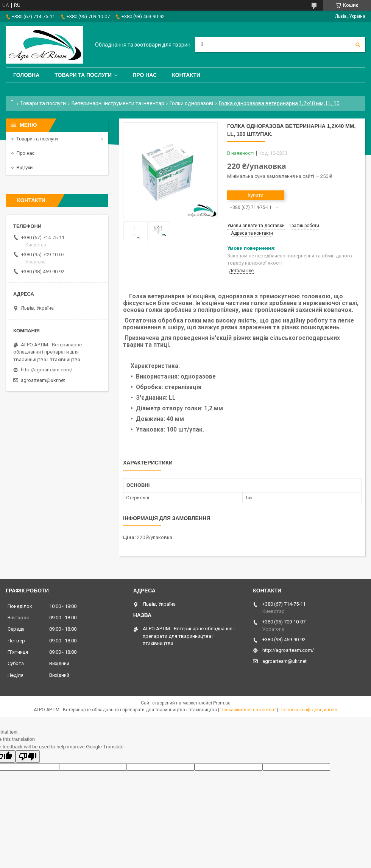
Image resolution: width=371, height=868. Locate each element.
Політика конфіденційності (308, 710)
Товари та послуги (83, 75)
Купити (256, 195)
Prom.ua (222, 703)
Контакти (186, 75)
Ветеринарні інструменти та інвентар (118, 103)
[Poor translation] (28, 757)
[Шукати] (358, 45)
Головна (26, 75)
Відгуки (24, 168)
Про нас (145, 75)
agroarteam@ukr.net (43, 380)
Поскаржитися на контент (248, 710)
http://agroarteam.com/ (47, 370)
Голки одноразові (191, 103)
